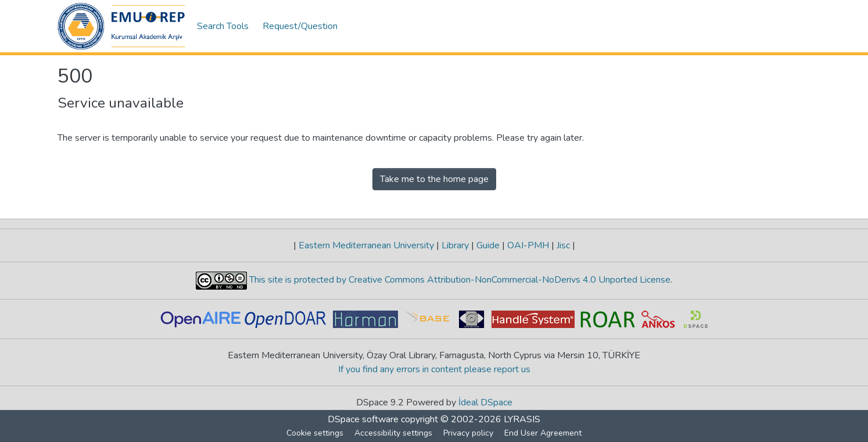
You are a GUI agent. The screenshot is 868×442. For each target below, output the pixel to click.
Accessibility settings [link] (393, 433)
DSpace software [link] (363, 419)
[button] (121, 26)
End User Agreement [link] (543, 433)
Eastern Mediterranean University (366, 245)
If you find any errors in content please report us (434, 369)
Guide (488, 245)
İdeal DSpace (485, 402)
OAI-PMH (528, 245)
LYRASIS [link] (522, 419)
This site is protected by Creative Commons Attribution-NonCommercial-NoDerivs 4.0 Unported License (459, 280)
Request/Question (300, 26)
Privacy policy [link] (468, 433)
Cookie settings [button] (315, 433)
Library (455, 245)
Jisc (563, 245)
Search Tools (223, 26)
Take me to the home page (434, 179)
